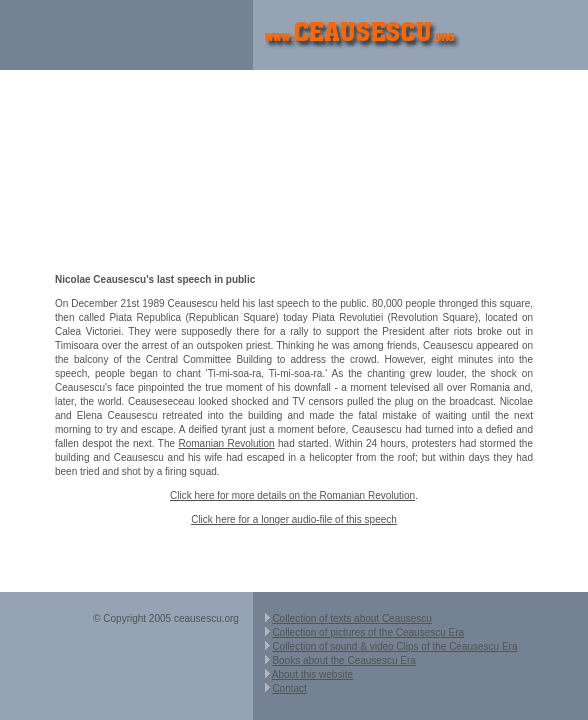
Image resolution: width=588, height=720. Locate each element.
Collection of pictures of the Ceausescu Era (368, 632)
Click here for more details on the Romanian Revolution (292, 495)
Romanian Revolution (226, 443)
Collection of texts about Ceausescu (352, 618)
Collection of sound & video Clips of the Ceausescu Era (394, 646)
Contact (289, 688)
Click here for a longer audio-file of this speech (294, 519)
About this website (312, 674)
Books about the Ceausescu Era (343, 660)
